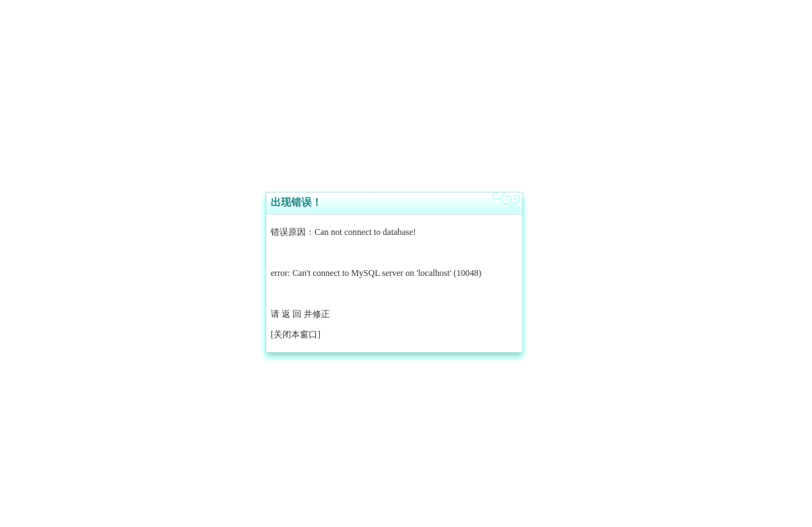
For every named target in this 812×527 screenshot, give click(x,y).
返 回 (292, 314)
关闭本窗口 (296, 334)
